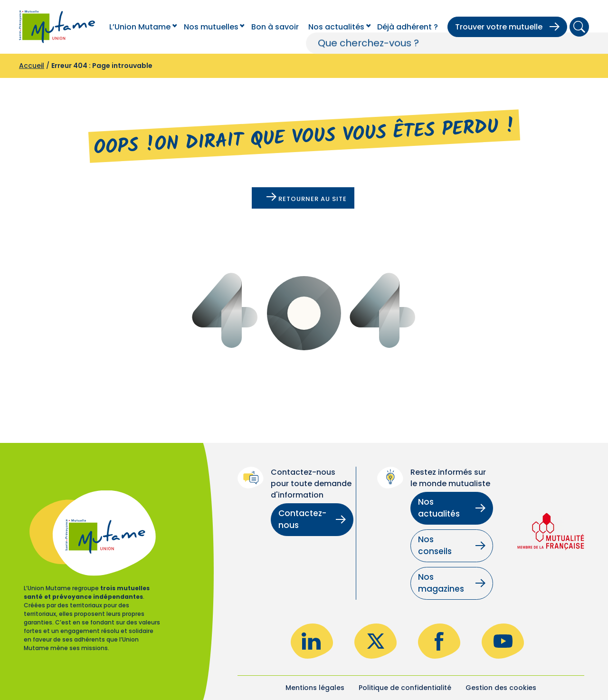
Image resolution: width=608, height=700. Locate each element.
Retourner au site (307, 198)
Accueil (32, 66)
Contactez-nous (312, 519)
